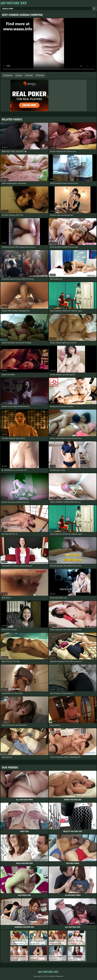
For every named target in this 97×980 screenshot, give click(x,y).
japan (20, 75)
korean (30, 75)
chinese (41, 75)
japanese (9, 75)
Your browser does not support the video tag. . (48, 45)
